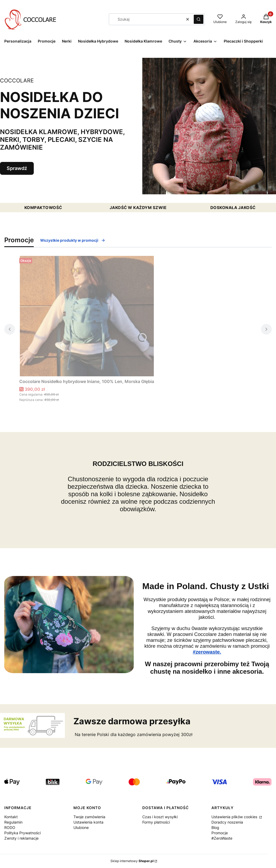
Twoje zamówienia (89, 817)
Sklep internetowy (132, 861)
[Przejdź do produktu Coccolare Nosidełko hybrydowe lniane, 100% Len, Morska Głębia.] (87, 316)
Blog (215, 827)
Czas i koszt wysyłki (160, 817)
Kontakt (11, 817)
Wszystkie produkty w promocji (73, 240)
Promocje (220, 833)
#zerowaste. (207, 652)
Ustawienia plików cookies (235, 817)
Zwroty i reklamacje (21, 838)
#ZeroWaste (222, 838)
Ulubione (81, 827)
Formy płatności (156, 822)
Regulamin (13, 822)
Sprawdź (17, 168)
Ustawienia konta (88, 822)
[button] (199, 19)
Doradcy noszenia (227, 822)
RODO (10, 827)
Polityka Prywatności (23, 833)
